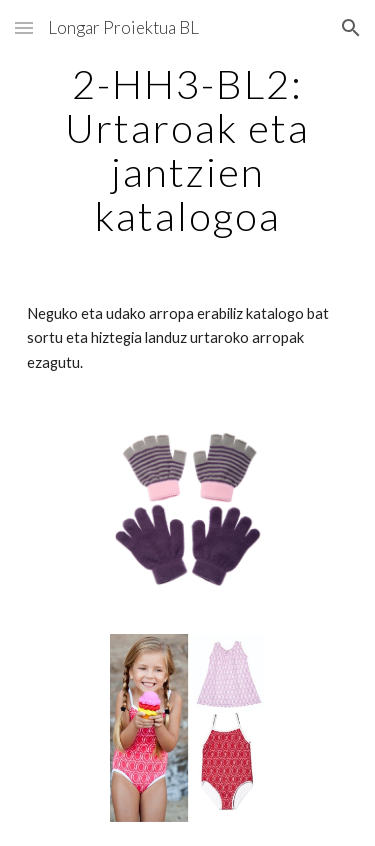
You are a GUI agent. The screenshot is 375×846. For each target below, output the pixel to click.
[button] (24, 27)
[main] (188, 150)
